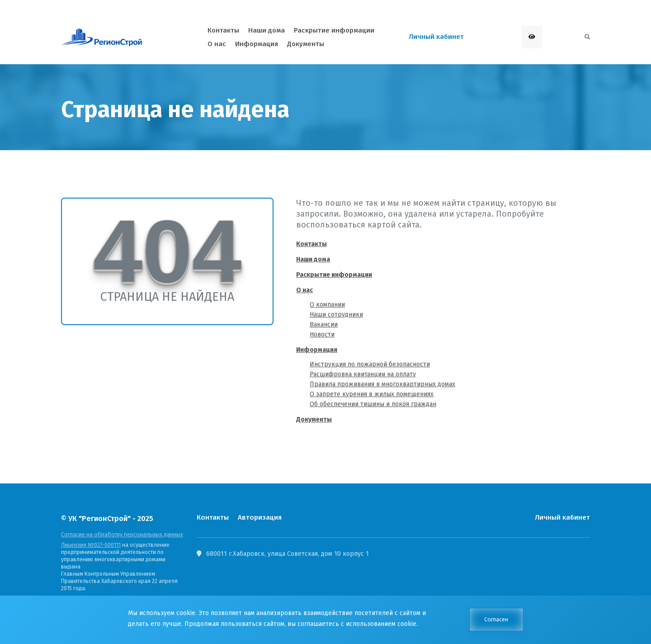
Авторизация (259, 517)
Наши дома (313, 259)
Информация (317, 350)
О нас (304, 290)
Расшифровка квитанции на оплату (363, 374)
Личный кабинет (562, 517)
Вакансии (324, 324)
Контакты (311, 244)
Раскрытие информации (334, 275)
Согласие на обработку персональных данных (120, 535)
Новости (322, 334)
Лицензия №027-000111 (91, 545)
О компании (327, 305)
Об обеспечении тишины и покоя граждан (373, 404)
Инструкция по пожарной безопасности (370, 364)
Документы (314, 419)
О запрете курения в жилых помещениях (372, 394)
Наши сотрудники (336, 315)
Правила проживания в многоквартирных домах (382, 384)
